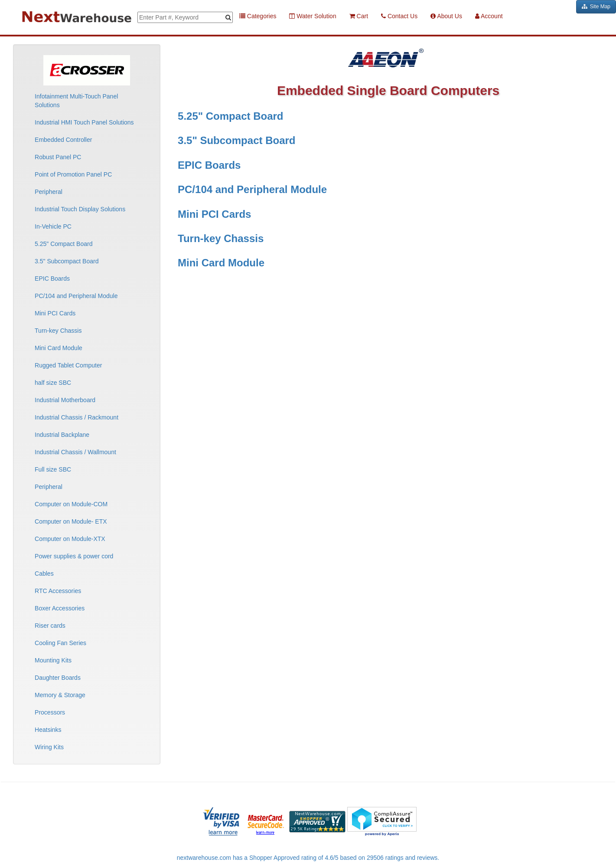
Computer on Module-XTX (70, 539)
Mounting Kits (53, 660)
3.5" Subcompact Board (67, 261)
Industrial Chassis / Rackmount (77, 417)
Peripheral (49, 192)
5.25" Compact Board (64, 244)
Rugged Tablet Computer (68, 365)
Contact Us (399, 16)
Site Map (596, 7)
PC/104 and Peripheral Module (76, 296)
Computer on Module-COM (71, 504)
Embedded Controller (63, 140)
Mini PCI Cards (55, 313)
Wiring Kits (49, 747)
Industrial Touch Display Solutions (80, 209)
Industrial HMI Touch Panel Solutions (84, 122)
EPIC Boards (52, 279)
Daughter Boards (58, 678)
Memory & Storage (60, 695)
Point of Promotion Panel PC (73, 174)
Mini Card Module (59, 348)
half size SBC (53, 383)
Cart (359, 16)
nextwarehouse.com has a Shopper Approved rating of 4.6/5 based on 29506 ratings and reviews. (308, 858)
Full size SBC (53, 469)
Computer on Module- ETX (71, 521)
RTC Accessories (58, 591)
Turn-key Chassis (58, 331)
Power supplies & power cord (74, 556)
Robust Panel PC (58, 157)
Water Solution (313, 16)
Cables (44, 574)
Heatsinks (48, 730)
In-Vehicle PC (53, 226)
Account (489, 16)
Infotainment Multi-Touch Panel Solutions (76, 101)
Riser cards (50, 626)
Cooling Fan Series (60, 643)
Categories (258, 16)
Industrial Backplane (62, 435)
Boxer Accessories (60, 608)
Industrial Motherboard (65, 400)
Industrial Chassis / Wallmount (75, 452)
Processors (50, 712)
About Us (446, 16)
